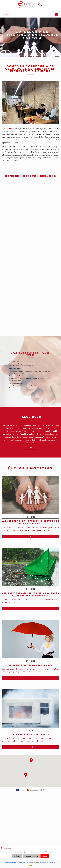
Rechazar (17, 856)
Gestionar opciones (31, 856)
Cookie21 (42, 862)
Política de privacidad (11, 862)
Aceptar (45, 856)
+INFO (31, 448)
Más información (51, 852)
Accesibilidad (51, 862)
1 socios (41, 852)
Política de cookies (23, 862)
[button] (31, 762)
